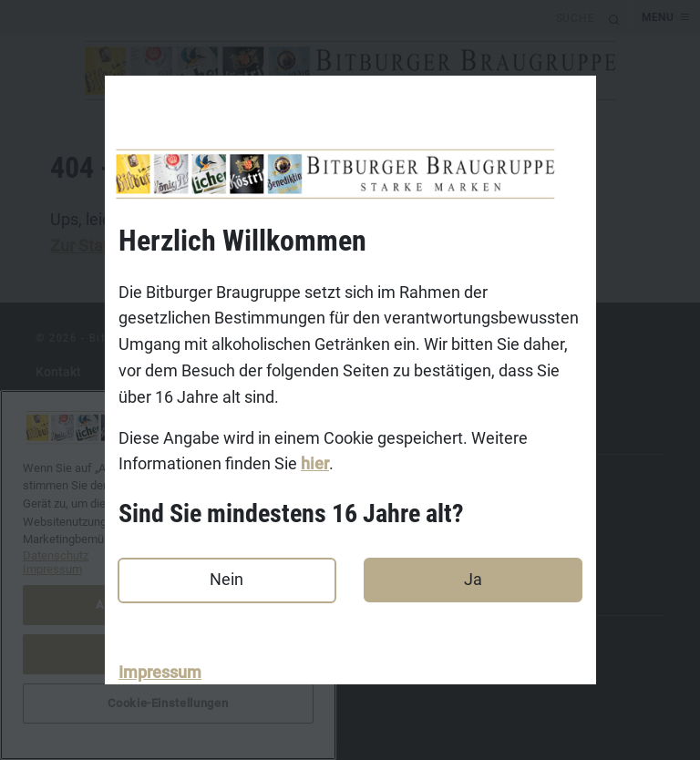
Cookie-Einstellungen (98, 694)
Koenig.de (65, 505)
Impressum (160, 672)
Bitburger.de (72, 477)
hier (315, 464)
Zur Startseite (100, 246)
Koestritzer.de (77, 533)
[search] (301, 17)
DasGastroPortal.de (93, 638)
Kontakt (58, 372)
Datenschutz (72, 428)
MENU (658, 17)
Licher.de (62, 561)
